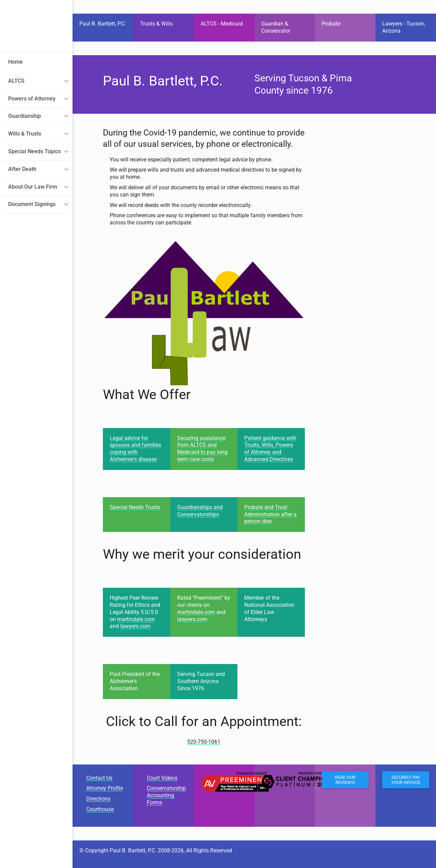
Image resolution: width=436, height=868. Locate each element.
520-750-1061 (204, 742)
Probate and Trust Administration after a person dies (270, 514)
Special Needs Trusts (135, 507)
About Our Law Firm (33, 187)
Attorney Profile (105, 788)
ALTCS (16, 81)
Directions (98, 799)
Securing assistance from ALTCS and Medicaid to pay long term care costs (202, 449)
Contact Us (99, 778)
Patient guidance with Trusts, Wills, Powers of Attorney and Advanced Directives (270, 449)
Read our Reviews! (345, 780)
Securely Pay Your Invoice (406, 780)
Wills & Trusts (25, 134)
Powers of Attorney (32, 99)
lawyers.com (135, 626)
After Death (22, 169)
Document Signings (32, 204)
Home (15, 62)
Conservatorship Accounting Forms (166, 795)
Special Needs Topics (34, 151)
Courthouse (100, 809)
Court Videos (162, 778)
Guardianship (25, 116)
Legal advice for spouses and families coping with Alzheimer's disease (135, 449)
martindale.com (136, 619)
